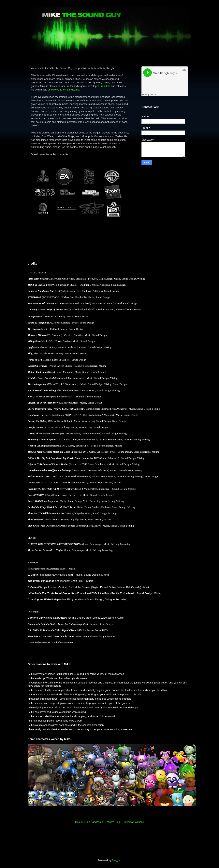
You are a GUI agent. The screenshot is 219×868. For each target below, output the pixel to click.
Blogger (116, 860)
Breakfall (105, 86)
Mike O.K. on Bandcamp (65, 90)
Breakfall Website (134, 822)
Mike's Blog (113, 822)
